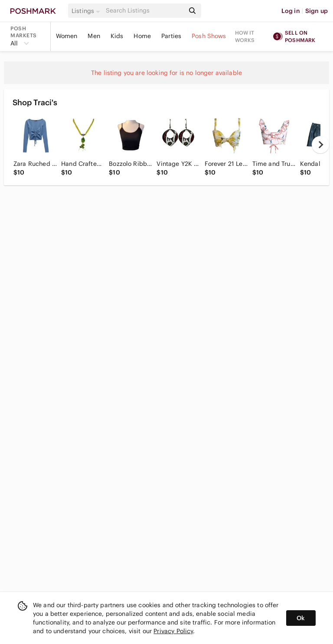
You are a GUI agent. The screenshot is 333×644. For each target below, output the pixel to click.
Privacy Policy (173, 631)
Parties (171, 36)
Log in (291, 11)
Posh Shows (209, 36)
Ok (301, 618)
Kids (117, 36)
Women (67, 36)
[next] (320, 145)
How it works (245, 36)
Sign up (317, 11)
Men (94, 36)
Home (142, 36)
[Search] (144, 11)
